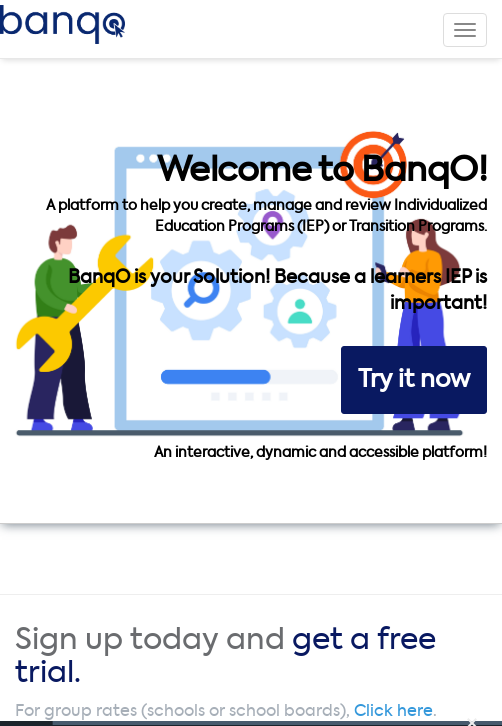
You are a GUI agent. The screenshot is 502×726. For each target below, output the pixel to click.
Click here (393, 712)
